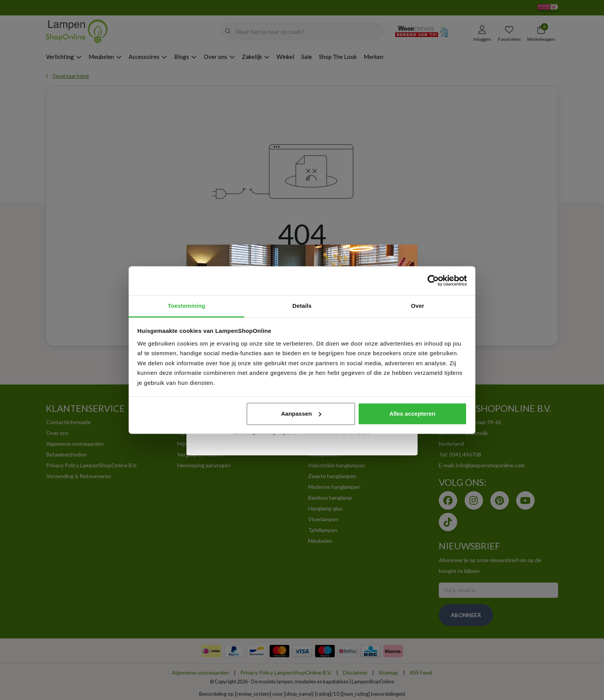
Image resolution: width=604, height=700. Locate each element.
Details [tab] (302, 306)
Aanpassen (301, 414)
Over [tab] (418, 306)
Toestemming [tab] (186, 306)
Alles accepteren (412, 414)
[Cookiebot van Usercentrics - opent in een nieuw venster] (433, 280)
